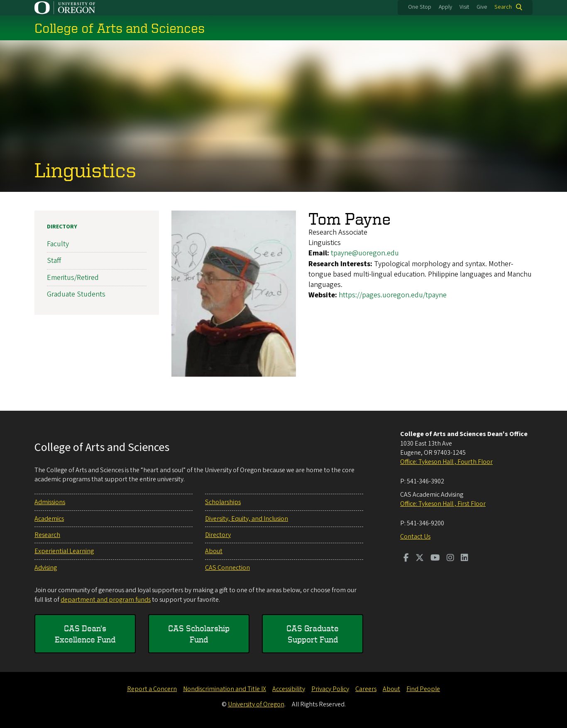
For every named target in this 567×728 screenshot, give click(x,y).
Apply (445, 7)
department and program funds (106, 600)
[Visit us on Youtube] (435, 559)
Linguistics (85, 169)
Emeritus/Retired (73, 278)
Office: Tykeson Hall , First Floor (443, 504)
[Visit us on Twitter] (420, 559)
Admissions (50, 502)
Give (482, 7)
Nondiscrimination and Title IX (225, 689)
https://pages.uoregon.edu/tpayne (393, 295)
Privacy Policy (330, 689)
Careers (366, 689)
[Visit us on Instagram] (450, 559)
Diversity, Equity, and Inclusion (247, 519)
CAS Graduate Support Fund (313, 634)
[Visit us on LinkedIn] (464, 559)
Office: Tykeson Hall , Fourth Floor (446, 462)
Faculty (58, 244)
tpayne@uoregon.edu (365, 253)
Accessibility (289, 689)
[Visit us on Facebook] (406, 559)
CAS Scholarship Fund (199, 634)
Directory (62, 227)
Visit (464, 7)
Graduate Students (76, 294)
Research (47, 535)
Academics (49, 519)
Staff (54, 261)
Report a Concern (152, 689)
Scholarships (223, 502)
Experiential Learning (64, 551)
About (214, 551)
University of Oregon (256, 704)
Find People (423, 689)
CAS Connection (227, 568)
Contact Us (415, 537)
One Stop (420, 7)
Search (503, 7)
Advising (46, 568)
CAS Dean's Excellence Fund (85, 634)
